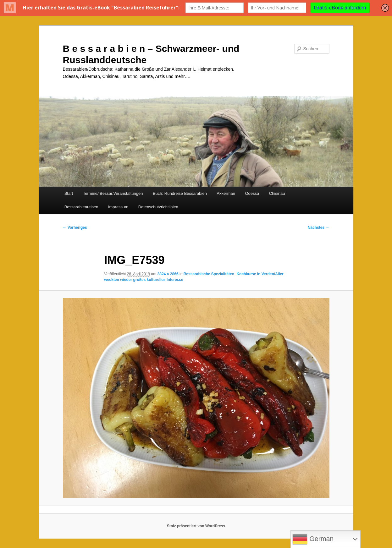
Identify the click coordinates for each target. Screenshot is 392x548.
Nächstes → (319, 227)
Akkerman (226, 193)
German (313, 539)
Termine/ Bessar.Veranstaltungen (113, 193)
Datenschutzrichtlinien (158, 207)
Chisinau (277, 193)
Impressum (118, 207)
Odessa (252, 193)
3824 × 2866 (168, 274)
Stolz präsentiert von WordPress (196, 526)
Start (69, 193)
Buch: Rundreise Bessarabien (180, 193)
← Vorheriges (75, 227)
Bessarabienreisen (81, 207)
